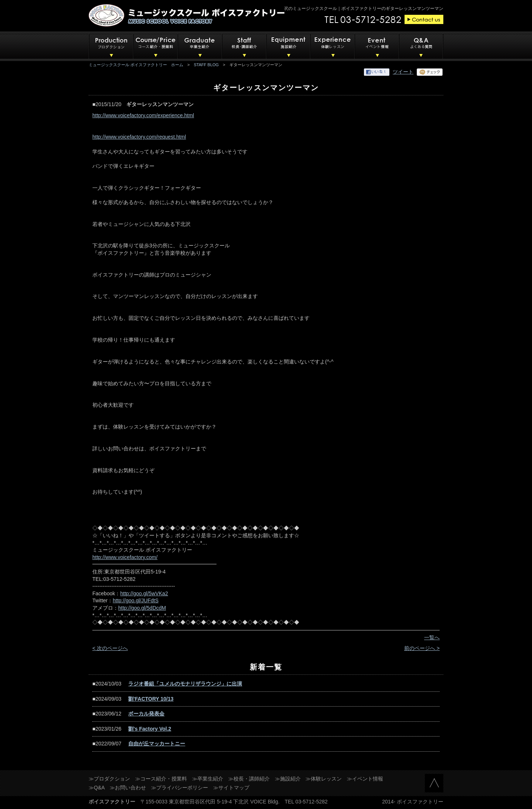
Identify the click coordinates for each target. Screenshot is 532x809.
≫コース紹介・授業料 (161, 779)
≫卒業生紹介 (208, 779)
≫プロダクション (109, 779)
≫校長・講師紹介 (249, 779)
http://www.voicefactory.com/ (125, 557)
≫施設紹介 (288, 779)
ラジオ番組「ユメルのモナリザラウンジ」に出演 (185, 684)
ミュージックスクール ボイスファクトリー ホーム (136, 65)
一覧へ (432, 637)
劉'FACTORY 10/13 (151, 699)
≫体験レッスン (324, 779)
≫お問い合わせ (128, 788)
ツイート (403, 72)
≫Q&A (97, 788)
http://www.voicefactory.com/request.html (139, 137)
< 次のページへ (110, 648)
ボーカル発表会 (146, 714)
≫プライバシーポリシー (180, 788)
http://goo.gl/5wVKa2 (144, 593)
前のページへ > (422, 648)
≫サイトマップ (231, 788)
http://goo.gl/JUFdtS (136, 600)
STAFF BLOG (207, 65)
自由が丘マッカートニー (157, 744)
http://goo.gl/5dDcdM (142, 608)
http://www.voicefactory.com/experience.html (143, 115)
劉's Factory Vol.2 (150, 729)
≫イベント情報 (365, 779)
